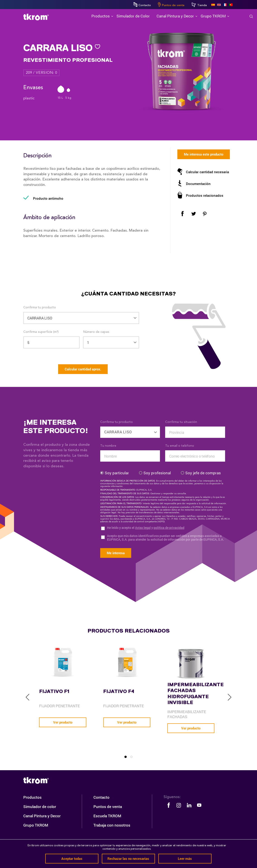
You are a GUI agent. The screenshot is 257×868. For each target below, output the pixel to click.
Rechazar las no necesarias (128, 858)
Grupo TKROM (36, 825)
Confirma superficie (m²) (41, 332)
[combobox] (130, 430)
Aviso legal (143, 528)
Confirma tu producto (40, 307)
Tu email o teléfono (180, 446)
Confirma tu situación (181, 422)
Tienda (199, 5)
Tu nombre (108, 446)
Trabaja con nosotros (112, 825)
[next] (229, 697)
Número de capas (96, 332)
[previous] (28, 697)
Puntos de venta (171, 5)
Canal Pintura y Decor (42, 816)
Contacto (142, 5)
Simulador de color (40, 807)
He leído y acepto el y (146, 528)
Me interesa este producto (204, 154)
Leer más (185, 858)
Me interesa (116, 553)
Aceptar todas (72, 858)
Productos (32, 797)
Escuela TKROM (107, 816)
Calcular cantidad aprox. (83, 369)
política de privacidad (169, 528)
